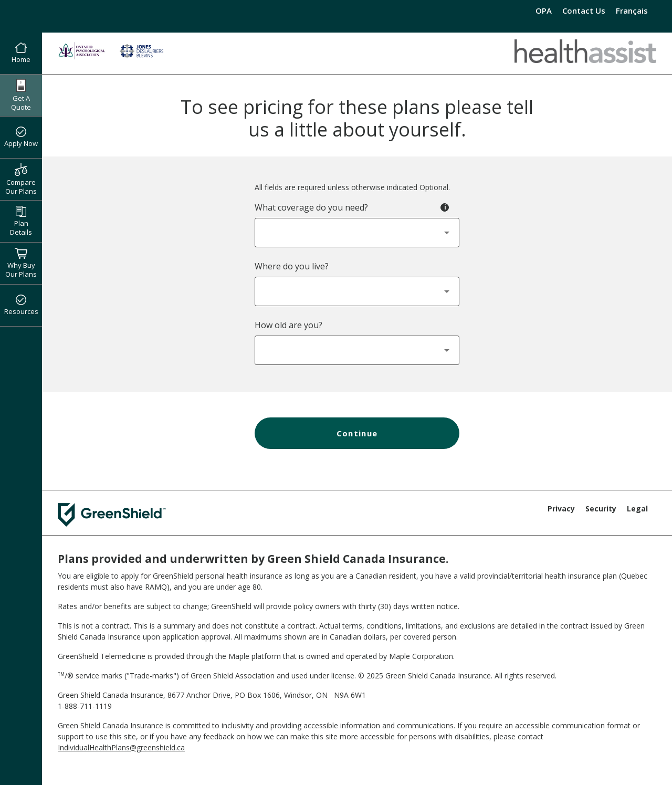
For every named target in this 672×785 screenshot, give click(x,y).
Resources (21, 306)
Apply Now (21, 138)
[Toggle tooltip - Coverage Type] (445, 207)
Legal (637, 509)
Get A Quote (21, 95)
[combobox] (357, 233)
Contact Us (584, 11)
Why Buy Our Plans (21, 263)
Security (601, 509)
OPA (544, 11)
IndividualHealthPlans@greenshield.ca (121, 747)
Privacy (561, 509)
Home (21, 54)
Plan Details (21, 221)
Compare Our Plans (21, 179)
